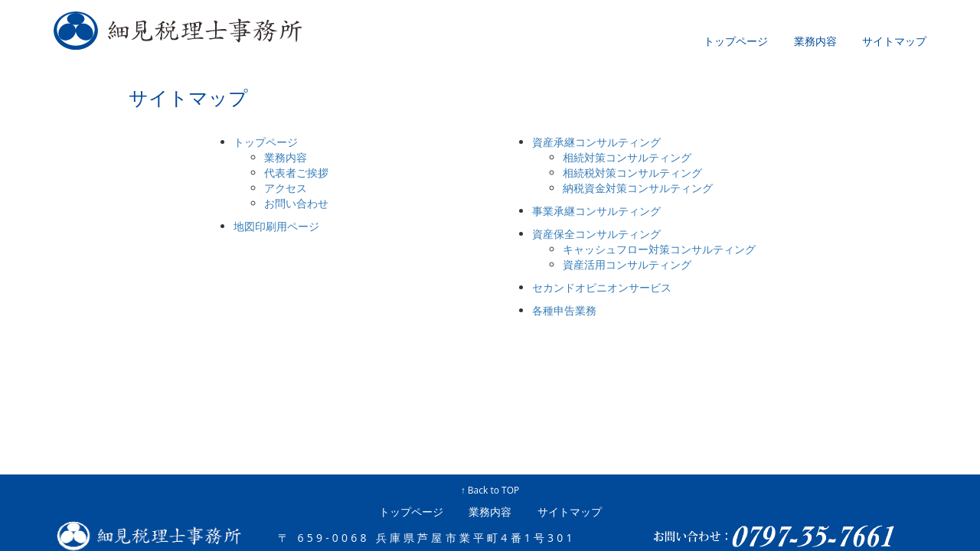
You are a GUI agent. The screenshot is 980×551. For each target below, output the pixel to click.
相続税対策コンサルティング (632, 173)
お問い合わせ (296, 203)
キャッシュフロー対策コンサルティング (659, 249)
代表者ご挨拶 (296, 173)
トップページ (736, 42)
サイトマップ (894, 42)
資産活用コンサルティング (627, 264)
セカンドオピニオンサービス (602, 287)
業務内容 (815, 42)
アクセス (286, 188)
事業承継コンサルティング (596, 211)
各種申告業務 (564, 310)
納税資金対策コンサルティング (638, 188)
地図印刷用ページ (276, 226)
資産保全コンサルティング (596, 234)
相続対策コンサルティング (627, 157)
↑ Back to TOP (490, 490)
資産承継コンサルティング (596, 142)
